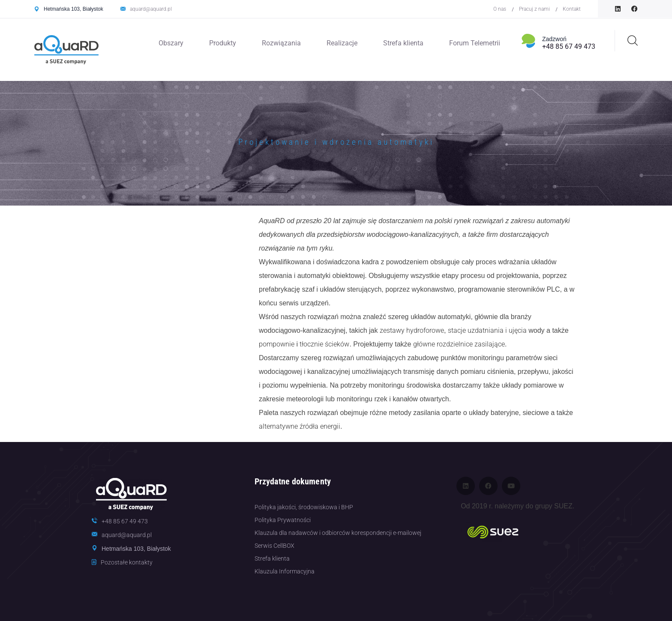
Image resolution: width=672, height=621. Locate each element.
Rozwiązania (281, 43)
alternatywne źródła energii (300, 426)
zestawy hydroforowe (412, 330)
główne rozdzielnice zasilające (459, 344)
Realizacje (342, 43)
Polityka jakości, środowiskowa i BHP (304, 507)
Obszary (171, 43)
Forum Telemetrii (475, 43)
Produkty (223, 43)
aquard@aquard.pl (151, 9)
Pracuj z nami (534, 9)
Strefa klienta (403, 43)
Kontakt (572, 9)
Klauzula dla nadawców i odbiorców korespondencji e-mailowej (338, 533)
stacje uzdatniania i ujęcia (487, 330)
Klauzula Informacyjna (285, 571)
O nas (500, 9)
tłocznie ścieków (324, 344)
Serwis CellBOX (274, 546)
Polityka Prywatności (283, 520)
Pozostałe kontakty (127, 562)
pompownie (277, 344)
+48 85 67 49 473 (569, 46)
